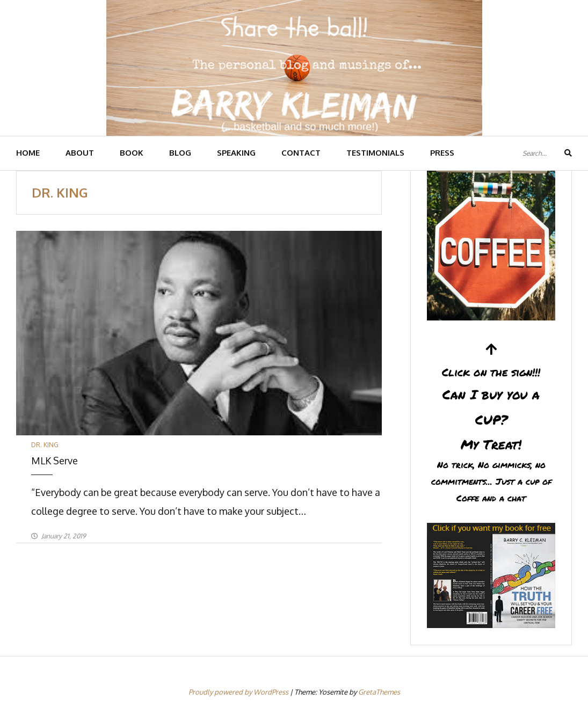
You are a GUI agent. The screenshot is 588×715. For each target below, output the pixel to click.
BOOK (132, 153)
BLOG (180, 153)
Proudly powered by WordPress (239, 692)
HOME (28, 153)
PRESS (442, 153)
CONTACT (301, 153)
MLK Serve (55, 461)
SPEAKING (236, 153)
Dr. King (45, 445)
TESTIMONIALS (375, 153)
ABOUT (80, 153)
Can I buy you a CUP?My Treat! (491, 424)
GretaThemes (379, 692)
